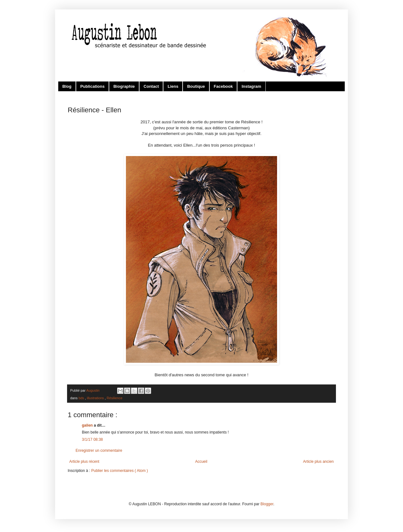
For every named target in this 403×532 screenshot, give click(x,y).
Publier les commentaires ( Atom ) (120, 471)
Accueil (201, 462)
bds (82, 398)
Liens (173, 86)
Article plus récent (84, 462)
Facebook (223, 86)
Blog (67, 86)
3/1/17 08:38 (92, 440)
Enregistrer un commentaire (99, 451)
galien (88, 425)
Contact (151, 86)
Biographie (124, 86)
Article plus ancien (318, 462)
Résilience (115, 398)
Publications (92, 86)
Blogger (267, 504)
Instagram (251, 86)
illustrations (96, 398)
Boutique (196, 86)
